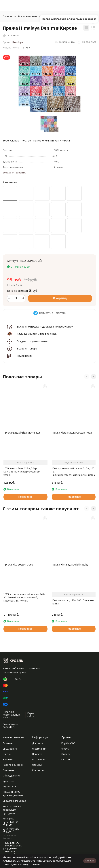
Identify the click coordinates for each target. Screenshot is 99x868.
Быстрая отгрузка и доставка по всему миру (45, 327)
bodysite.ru (9, 727)
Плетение (8, 770)
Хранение (9, 781)
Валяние (8, 759)
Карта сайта (31, 715)
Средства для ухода (14, 801)
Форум (65, 749)
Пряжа (47, 16)
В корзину (60, 298)
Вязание (8, 743)
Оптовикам (39, 759)
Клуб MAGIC (68, 743)
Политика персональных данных (11, 715)
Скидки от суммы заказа (32, 341)
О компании (39, 749)
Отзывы (37, 765)
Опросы (66, 754)
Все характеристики (15, 173)
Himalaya (17, 42)
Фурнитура (9, 786)
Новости (37, 754)
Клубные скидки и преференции (37, 334)
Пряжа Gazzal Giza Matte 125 (22, 433)
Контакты (38, 770)
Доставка (38, 743)
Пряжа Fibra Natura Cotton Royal (72, 433)
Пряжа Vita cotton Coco (18, 565)
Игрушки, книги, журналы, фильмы (13, 794)
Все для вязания (28, 16)
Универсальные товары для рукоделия (12, 810)
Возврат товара (27, 348)
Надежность (25, 356)
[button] (87, 377)
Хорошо (90, 861)
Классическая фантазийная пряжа (77, 16)
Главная (7, 16)
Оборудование (12, 776)
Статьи (66, 759)
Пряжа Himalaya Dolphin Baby (70, 565)
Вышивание (10, 749)
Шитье (7, 754)
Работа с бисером (13, 765)
